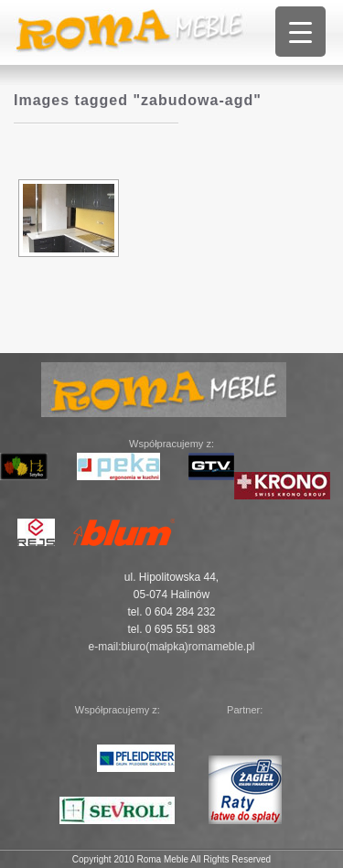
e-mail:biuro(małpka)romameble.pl (171, 647)
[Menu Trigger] (300, 32)
